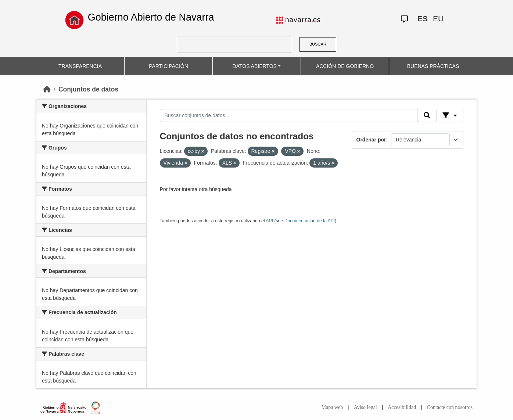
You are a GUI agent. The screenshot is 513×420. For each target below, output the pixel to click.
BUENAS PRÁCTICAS (433, 66)
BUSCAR (318, 44)
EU (438, 19)
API (269, 221)
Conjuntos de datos (88, 89)
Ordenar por (371, 140)
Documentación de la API (310, 221)
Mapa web (332, 407)
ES (423, 19)
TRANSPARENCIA (80, 66)
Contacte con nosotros (450, 407)
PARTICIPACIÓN (168, 66)
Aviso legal (365, 407)
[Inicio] (47, 89)
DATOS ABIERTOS (255, 66)
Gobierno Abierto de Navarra (151, 17)
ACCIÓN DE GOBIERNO (345, 66)
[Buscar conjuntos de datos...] (289, 115)
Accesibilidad (402, 407)
